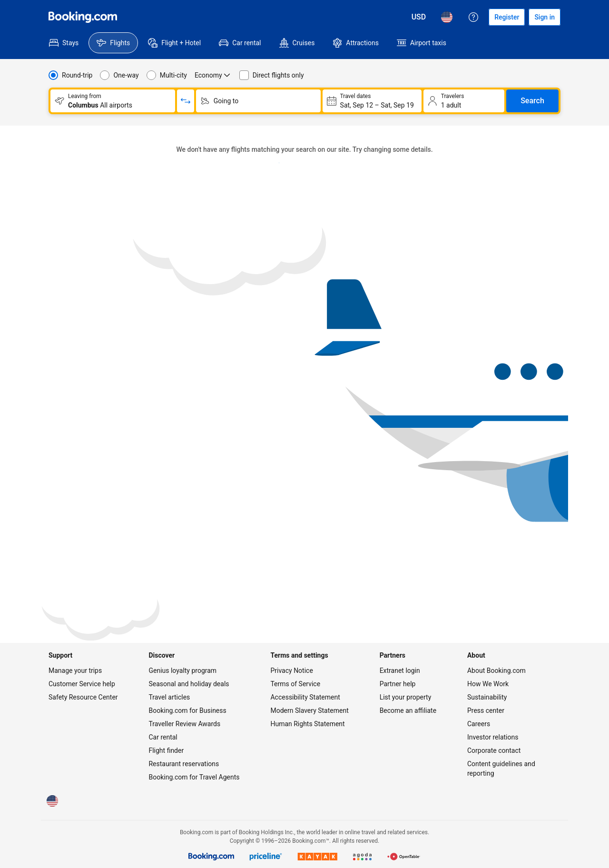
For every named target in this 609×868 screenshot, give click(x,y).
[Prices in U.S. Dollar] (419, 17)
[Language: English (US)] (447, 17)
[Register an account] (507, 17)
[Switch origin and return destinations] (186, 101)
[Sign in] (545, 17)
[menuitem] (64, 43)
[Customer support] (473, 17)
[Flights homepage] (83, 17)
